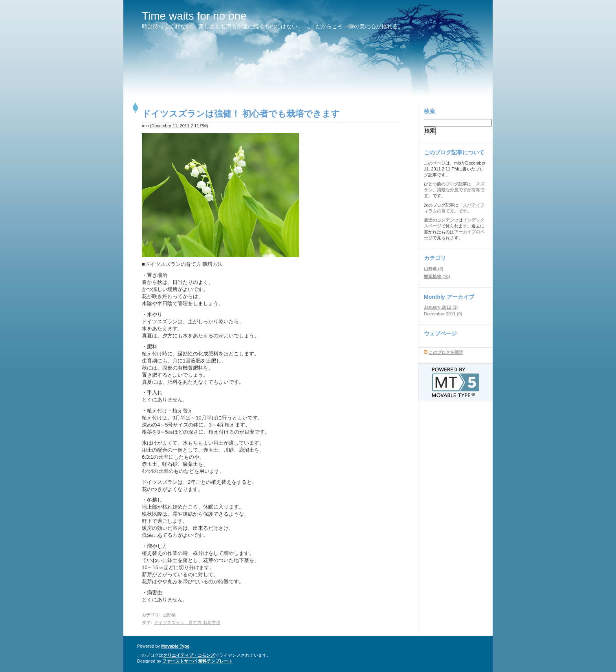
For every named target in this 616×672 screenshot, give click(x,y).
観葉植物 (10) (437, 276)
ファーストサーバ (180, 661)
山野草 (169, 615)
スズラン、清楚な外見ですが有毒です (454, 190)
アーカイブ (460, 297)
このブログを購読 (446, 352)
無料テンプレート (215, 661)
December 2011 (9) (443, 314)
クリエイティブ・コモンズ (189, 655)
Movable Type (175, 646)
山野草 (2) (434, 269)
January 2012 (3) (441, 307)
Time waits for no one (194, 16)
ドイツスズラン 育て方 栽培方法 (187, 623)
